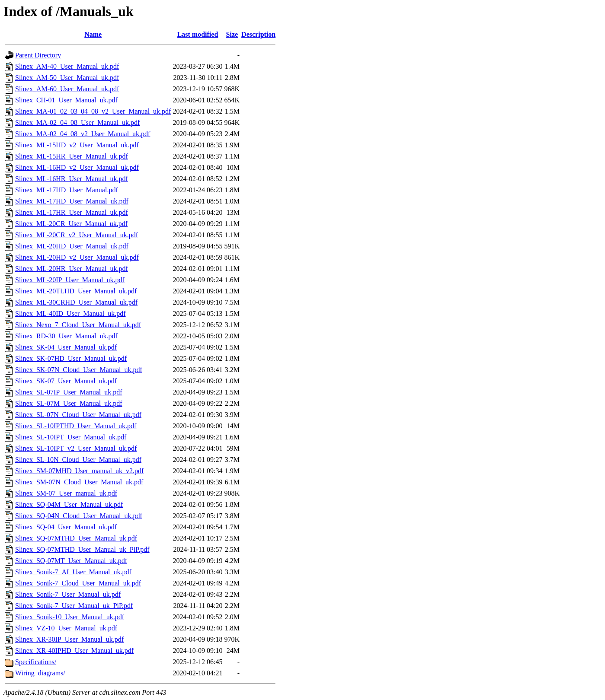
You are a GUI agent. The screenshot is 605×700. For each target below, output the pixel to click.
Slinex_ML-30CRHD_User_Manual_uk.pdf (76, 302)
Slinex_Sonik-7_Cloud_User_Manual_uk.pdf (78, 583)
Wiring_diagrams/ (40, 673)
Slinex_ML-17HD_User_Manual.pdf (67, 190)
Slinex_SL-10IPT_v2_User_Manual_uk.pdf (76, 448)
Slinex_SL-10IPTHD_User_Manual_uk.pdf (76, 426)
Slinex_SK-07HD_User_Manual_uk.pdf (71, 358)
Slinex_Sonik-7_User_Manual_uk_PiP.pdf (74, 606)
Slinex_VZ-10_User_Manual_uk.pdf (66, 628)
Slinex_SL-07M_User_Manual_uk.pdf (69, 403)
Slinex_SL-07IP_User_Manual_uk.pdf (69, 392)
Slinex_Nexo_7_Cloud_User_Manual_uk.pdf (78, 325)
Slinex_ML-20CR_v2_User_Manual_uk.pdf (77, 235)
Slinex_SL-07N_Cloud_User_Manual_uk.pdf (78, 415)
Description (258, 34)
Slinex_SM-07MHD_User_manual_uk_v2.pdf (79, 471)
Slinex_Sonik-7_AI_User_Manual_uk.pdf (73, 572)
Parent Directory (38, 55)
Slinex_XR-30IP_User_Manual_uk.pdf (69, 639)
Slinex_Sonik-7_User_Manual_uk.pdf (68, 594)
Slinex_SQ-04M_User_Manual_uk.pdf (69, 504)
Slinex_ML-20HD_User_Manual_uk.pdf (72, 246)
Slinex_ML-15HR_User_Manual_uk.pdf (72, 156)
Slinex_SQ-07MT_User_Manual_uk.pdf (71, 561)
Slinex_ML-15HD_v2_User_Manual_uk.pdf (77, 145)
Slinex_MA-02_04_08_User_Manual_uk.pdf (77, 122)
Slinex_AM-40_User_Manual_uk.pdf (67, 66)
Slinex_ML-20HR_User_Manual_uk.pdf (72, 269)
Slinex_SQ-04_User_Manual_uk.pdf (66, 527)
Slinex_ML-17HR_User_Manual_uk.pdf (72, 212)
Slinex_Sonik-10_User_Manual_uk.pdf (70, 617)
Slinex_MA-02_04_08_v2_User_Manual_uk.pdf (83, 134)
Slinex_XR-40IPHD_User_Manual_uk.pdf (74, 651)
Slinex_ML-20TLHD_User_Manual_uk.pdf (76, 291)
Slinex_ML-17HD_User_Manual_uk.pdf (72, 201)
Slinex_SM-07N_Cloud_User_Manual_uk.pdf (79, 482)
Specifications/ (36, 662)
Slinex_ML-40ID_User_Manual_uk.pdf (70, 313)
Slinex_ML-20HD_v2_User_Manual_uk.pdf (77, 257)
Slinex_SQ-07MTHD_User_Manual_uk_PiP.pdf (82, 549)
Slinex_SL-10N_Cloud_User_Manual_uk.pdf (78, 460)
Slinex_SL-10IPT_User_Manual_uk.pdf (71, 437)
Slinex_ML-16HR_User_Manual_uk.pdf (72, 179)
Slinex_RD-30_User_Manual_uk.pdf (66, 336)
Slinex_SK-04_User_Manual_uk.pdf (66, 347)
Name (93, 34)
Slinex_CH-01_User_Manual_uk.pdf (66, 100)
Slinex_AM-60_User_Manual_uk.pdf (67, 89)
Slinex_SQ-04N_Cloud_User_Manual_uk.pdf (79, 516)
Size (232, 34)
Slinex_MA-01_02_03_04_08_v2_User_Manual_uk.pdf (93, 111)
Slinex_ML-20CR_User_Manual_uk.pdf (71, 224)
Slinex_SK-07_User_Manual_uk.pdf (66, 381)
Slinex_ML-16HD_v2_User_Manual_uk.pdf (77, 167)
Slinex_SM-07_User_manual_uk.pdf (66, 493)
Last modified (198, 34)
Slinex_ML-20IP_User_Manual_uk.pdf (70, 280)
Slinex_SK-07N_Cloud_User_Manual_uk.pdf (79, 370)
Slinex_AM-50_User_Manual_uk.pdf (67, 78)
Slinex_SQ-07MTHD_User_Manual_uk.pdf (76, 538)
